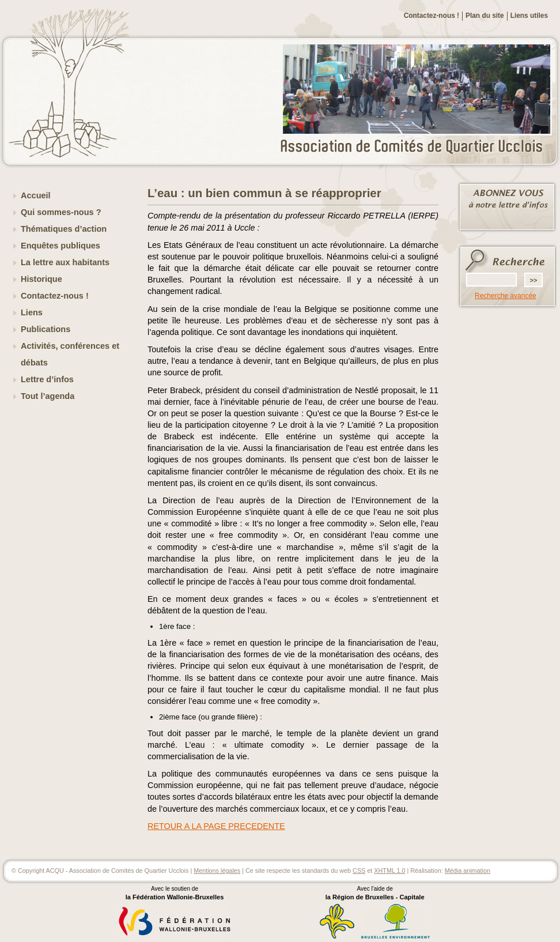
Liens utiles (529, 16)
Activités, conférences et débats (70, 354)
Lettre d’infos (47, 379)
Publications (46, 329)
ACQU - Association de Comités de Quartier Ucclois (418, 147)
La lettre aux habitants (65, 262)
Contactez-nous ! (432, 16)
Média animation (468, 871)
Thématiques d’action (64, 229)
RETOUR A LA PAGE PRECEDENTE (216, 826)
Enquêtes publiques (60, 246)
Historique (41, 279)
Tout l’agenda (48, 396)
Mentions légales (217, 871)
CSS (359, 871)
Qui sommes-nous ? (61, 212)
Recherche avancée (506, 296)
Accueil (36, 195)
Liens (32, 312)
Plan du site (485, 16)
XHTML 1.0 (389, 871)
